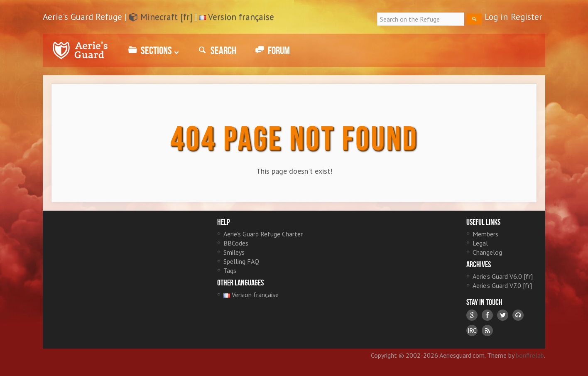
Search (216, 50)
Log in (496, 17)
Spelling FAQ (241, 261)
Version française (241, 17)
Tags (230, 270)
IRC (472, 331)
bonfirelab (530, 355)
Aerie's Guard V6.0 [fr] (503, 276)
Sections (152, 50)
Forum (271, 50)
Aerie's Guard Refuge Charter (263, 234)
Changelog (487, 252)
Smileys (234, 252)
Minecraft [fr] (161, 17)
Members (485, 234)
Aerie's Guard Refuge (80, 50)
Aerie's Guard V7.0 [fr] (502, 285)
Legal (480, 243)
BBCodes (236, 243)
